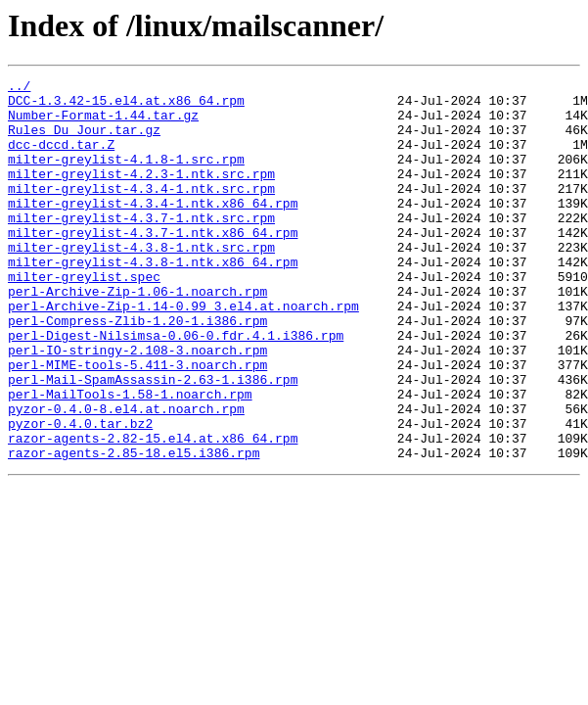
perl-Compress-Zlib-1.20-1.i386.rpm (137, 370)
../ (19, 88)
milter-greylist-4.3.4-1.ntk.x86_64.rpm (153, 229)
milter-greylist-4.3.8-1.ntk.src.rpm (141, 282)
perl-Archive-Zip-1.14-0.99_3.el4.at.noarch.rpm (183, 352)
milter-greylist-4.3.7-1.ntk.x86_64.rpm (153, 264)
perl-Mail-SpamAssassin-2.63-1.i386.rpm (153, 441)
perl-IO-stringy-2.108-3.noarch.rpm (137, 405)
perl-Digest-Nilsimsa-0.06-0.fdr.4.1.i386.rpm (176, 388)
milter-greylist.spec (84, 317)
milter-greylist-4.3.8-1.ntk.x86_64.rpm (153, 300)
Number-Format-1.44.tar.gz (103, 123)
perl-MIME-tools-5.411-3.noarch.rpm (137, 423)
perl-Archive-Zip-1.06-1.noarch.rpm (137, 335)
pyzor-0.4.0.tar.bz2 (80, 493)
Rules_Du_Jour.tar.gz (84, 141)
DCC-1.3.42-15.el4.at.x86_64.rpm (126, 106)
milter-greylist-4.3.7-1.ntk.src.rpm (141, 247)
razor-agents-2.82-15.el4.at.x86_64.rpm (153, 511)
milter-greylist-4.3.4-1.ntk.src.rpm (141, 211)
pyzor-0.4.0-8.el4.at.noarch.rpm (126, 476)
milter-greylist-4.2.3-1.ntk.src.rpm (141, 194)
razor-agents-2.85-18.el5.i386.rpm (134, 529)
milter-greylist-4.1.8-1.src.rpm (126, 176)
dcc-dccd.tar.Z (61, 159)
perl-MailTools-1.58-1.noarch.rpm (130, 458)
